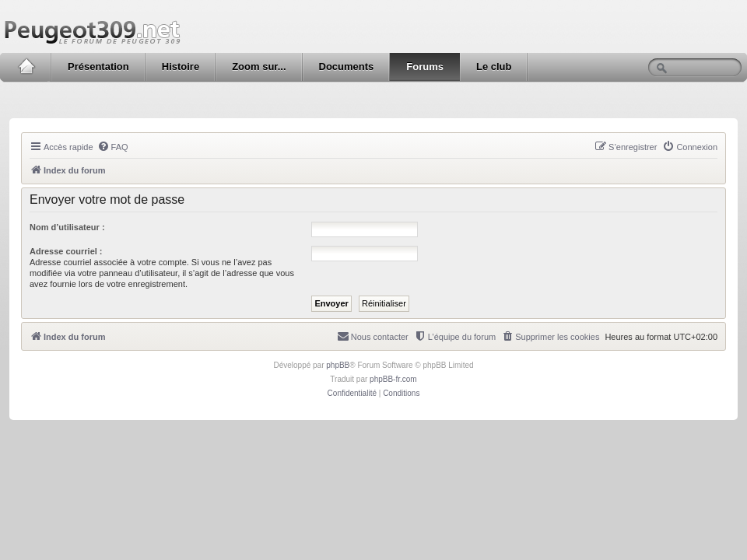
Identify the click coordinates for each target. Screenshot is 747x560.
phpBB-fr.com (393, 379)
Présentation (98, 66)
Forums (425, 66)
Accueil (26, 67)
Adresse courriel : (66, 251)
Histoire (181, 66)
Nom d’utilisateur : (67, 227)
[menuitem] (113, 147)
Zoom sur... (259, 66)
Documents (347, 66)
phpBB (338, 365)
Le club (494, 66)
